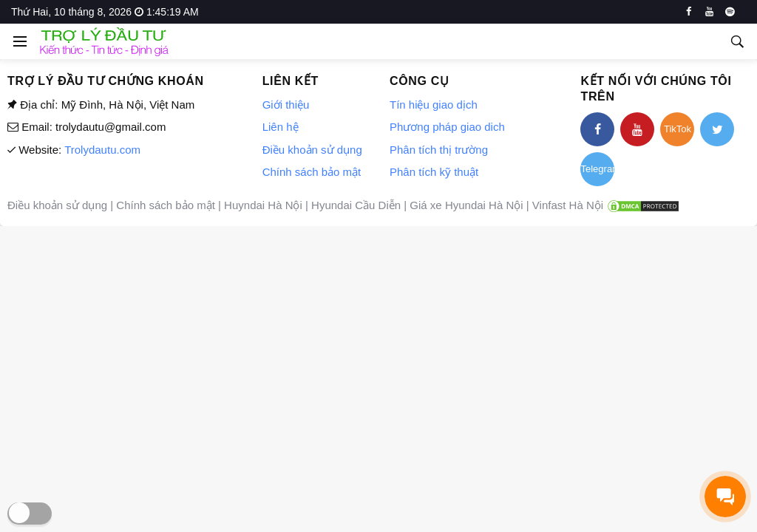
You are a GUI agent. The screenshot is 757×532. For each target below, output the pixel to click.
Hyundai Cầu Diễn (356, 205)
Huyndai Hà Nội (263, 205)
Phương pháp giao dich (447, 127)
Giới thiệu (286, 105)
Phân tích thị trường (439, 150)
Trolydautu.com (102, 150)
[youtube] (709, 12)
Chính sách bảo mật (312, 172)
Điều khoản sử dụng (312, 150)
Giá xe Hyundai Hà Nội (466, 205)
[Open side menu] (18, 41)
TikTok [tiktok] (678, 129)
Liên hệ (281, 127)
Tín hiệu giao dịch (434, 105)
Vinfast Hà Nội (568, 205)
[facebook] (689, 12)
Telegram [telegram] (597, 169)
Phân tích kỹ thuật (434, 172)
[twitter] (717, 129)
